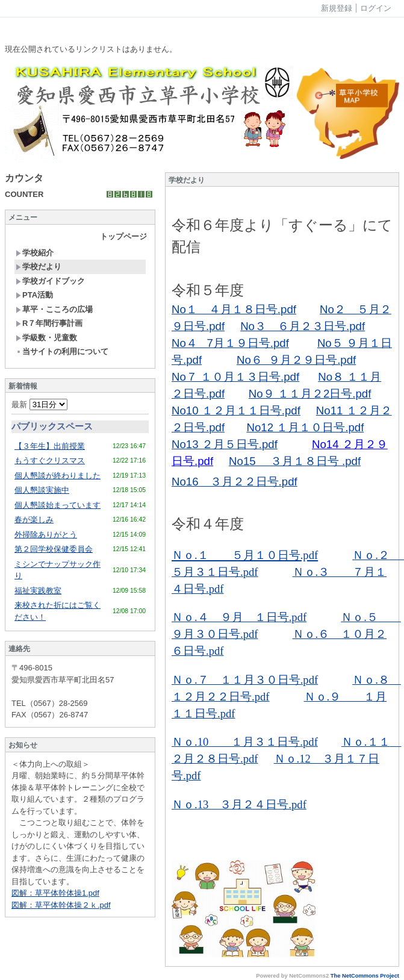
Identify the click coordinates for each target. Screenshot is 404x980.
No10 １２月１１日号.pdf (236, 410)
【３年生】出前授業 (50, 446)
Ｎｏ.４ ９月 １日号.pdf (239, 617)
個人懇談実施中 (42, 490)
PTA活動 (34, 295)
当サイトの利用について (62, 351)
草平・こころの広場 (54, 309)
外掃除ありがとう (46, 535)
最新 (39, 404)
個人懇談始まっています (57, 505)
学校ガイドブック (50, 281)
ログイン (376, 8)
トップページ (123, 236)
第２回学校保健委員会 (54, 549)
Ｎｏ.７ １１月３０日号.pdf (245, 680)
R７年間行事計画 (49, 323)
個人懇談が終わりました (57, 476)
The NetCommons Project (365, 976)
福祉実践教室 (38, 591)
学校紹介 (35, 253)
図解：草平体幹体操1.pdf (55, 893)
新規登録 (337, 8)
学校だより (39, 267)
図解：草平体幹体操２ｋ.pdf (61, 905)
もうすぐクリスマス (50, 460)
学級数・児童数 (46, 338)
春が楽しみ (34, 520)
